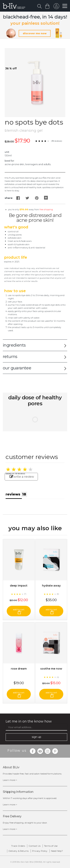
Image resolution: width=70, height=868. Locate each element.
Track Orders (18, 846)
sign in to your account (56, 7)
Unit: (7, 152)
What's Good (16, 227)
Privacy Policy (40, 851)
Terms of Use (51, 846)
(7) (25, 594)
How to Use (15, 291)
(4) (58, 677)
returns (10, 357)
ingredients (14, 345)
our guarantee (17, 368)
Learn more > (10, 780)
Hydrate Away (51, 586)
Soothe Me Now (51, 669)
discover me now (35, 33)
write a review (22, 477)
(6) (58, 594)
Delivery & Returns (19, 851)
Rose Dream (19, 669)
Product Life (16, 257)
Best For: (10, 161)
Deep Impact (19, 586)
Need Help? (57, 851)
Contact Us (35, 846)
